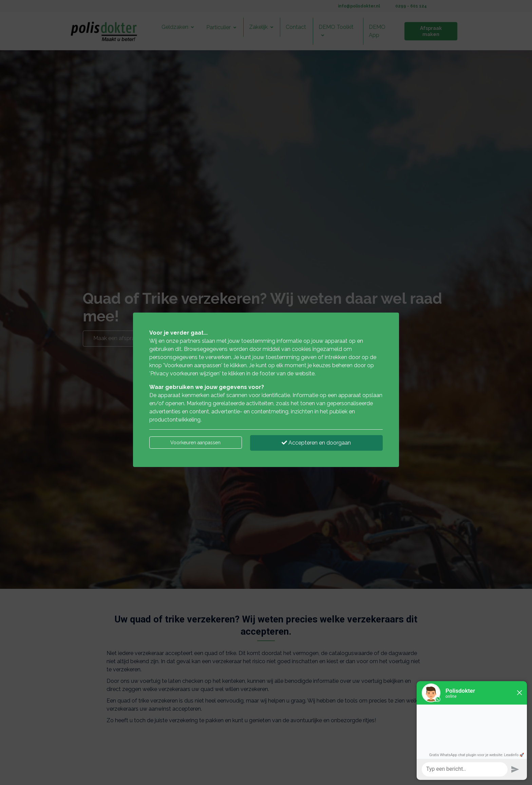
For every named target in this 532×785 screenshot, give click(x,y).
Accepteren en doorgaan (316, 443)
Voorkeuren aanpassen (195, 443)
